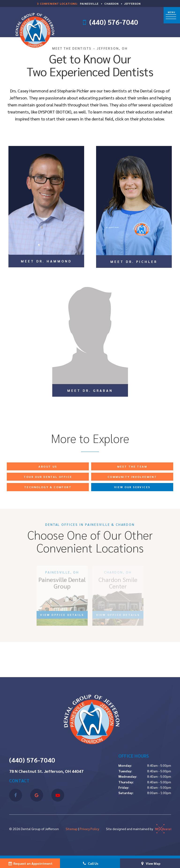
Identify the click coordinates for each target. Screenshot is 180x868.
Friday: (124, 787)
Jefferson (132, 4)
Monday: (125, 765)
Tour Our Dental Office (48, 477)
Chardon (111, 4)
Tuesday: (125, 771)
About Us (48, 466)
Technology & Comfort (48, 487)
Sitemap (72, 829)
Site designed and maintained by (139, 829)
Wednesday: (128, 776)
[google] (37, 795)
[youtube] (58, 795)
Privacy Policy (89, 829)
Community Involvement (132, 477)
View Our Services (132, 487)
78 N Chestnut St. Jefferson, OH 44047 (46, 771)
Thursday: (126, 782)
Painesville (89, 4)
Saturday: (126, 793)
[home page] (34, 29)
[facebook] (16, 795)
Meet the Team (132, 466)
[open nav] (172, 15)
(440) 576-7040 (113, 22)
